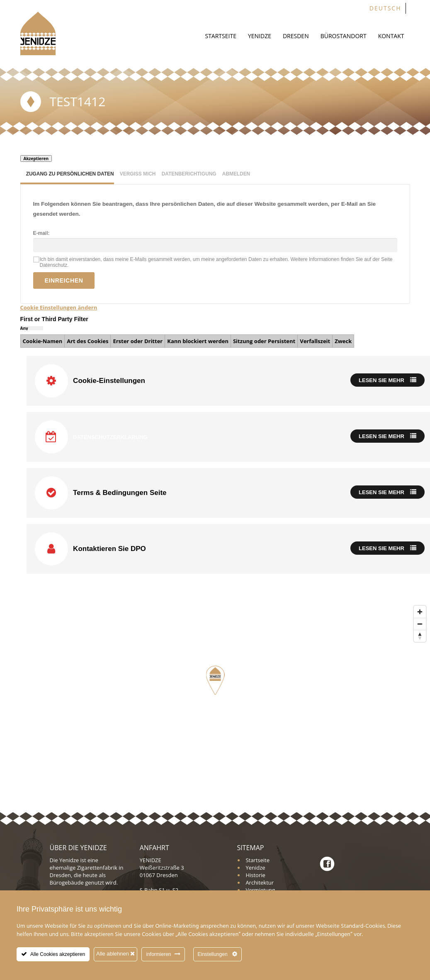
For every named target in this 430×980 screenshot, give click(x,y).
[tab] (67, 175)
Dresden (296, 36)
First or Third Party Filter (54, 319)
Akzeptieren (36, 158)
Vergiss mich (138, 174)
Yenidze (260, 36)
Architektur (260, 882)
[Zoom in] (420, 612)
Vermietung (260, 890)
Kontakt (391, 36)
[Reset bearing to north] (420, 636)
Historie (255, 875)
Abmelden (236, 174)
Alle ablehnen (115, 954)
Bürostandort (344, 36)
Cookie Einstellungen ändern (59, 307)
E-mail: (41, 233)
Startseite (220, 36)
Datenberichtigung (189, 174)
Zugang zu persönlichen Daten (70, 174)
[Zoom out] (420, 624)
